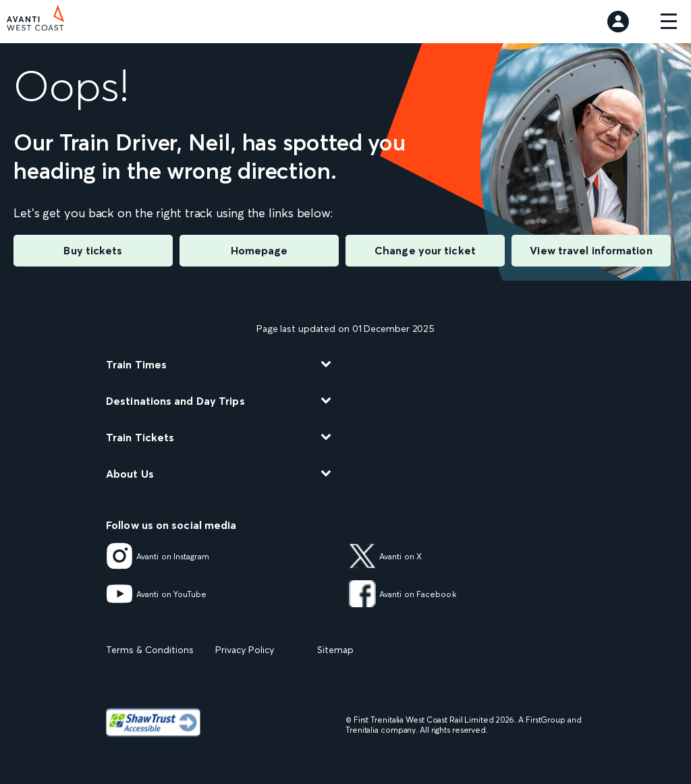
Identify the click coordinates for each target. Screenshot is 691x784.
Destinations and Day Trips (175, 401)
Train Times (136, 364)
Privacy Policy (245, 650)
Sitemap (335, 650)
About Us (130, 474)
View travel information (591, 250)
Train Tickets (140, 437)
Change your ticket (425, 250)
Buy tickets (93, 250)
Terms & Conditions (150, 650)
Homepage (259, 250)
